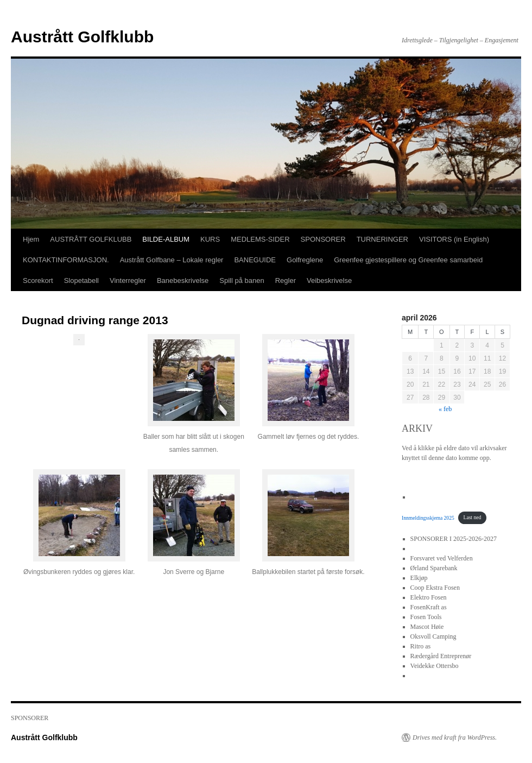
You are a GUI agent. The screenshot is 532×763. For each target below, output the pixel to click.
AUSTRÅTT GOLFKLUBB (91, 239)
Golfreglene (305, 260)
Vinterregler (128, 280)
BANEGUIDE (255, 260)
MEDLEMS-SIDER (260, 239)
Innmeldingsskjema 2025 (428, 517)
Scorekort (38, 280)
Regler (286, 280)
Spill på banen (242, 280)
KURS (210, 239)
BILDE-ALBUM (166, 239)
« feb (445, 409)
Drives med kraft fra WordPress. (455, 737)
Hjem (31, 239)
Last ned (473, 517)
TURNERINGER (382, 239)
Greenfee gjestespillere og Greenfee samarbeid (408, 260)
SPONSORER (323, 239)
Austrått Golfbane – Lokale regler (172, 260)
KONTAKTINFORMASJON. (66, 260)
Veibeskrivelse (329, 280)
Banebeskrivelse (183, 280)
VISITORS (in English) (454, 239)
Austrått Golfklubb (82, 37)
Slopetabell (81, 280)
